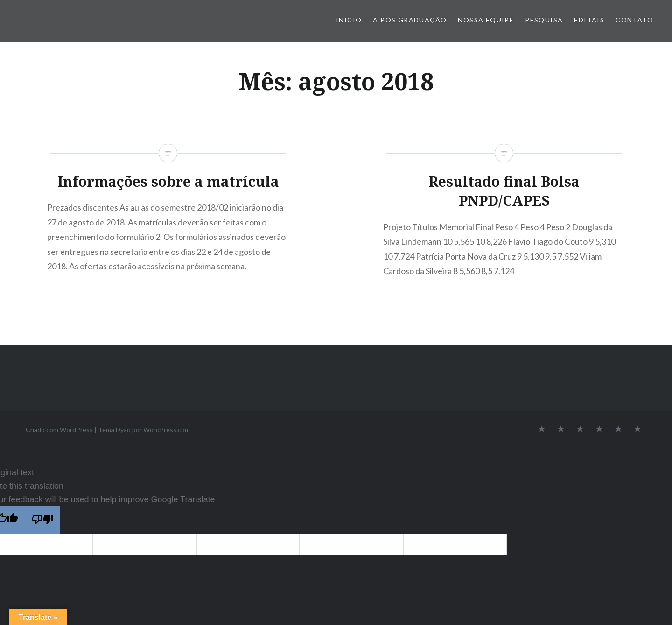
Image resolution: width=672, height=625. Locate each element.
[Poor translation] (42, 520)
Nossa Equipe (486, 20)
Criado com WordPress (59, 430)
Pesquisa (544, 20)
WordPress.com (167, 430)
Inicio (349, 20)
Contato (634, 20)
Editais (589, 20)
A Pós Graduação (410, 20)
